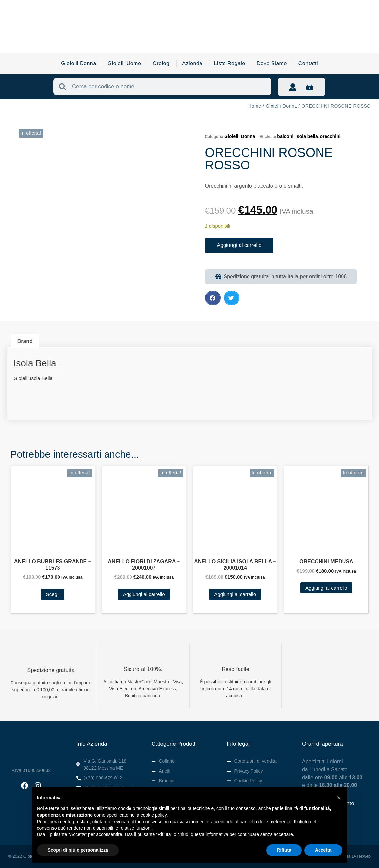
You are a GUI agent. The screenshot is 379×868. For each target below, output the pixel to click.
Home (255, 106)
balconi (285, 136)
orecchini (330, 136)
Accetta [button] (323, 850)
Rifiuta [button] (284, 850)
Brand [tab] (25, 341)
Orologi (162, 63)
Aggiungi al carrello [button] (144, 594)
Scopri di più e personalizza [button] (78, 850)
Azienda (192, 63)
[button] (213, 298)
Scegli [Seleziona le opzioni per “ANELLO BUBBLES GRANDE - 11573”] (53, 594)
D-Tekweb (361, 856)
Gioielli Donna (79, 63)
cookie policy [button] (154, 815)
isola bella (307, 136)
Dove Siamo (272, 63)
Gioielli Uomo (125, 63)
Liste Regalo (230, 63)
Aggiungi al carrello (239, 245)
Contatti (308, 63)
